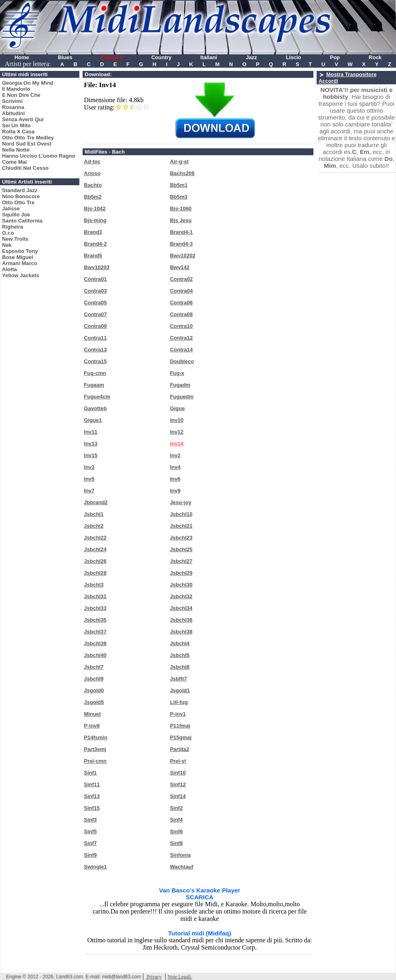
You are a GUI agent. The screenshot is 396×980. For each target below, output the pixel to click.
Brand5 (93, 256)
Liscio (294, 57)
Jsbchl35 (95, 620)
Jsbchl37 (95, 632)
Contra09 (95, 326)
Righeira (13, 227)
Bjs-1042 (95, 209)
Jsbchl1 (94, 514)
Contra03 (95, 291)
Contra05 (95, 303)
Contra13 (95, 350)
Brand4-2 (95, 244)
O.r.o (8, 233)
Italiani (209, 57)
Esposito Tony (20, 251)
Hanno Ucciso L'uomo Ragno (39, 156)
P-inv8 (92, 726)
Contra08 (181, 314)
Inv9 (175, 491)
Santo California (22, 221)
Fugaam (94, 385)
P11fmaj (180, 726)
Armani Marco (20, 263)
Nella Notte (16, 150)
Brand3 (93, 232)
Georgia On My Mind (28, 83)
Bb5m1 (179, 185)
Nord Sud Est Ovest (27, 144)
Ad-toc (92, 162)
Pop (335, 57)
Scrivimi (12, 101)
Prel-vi (178, 761)
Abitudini (13, 113)
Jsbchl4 (180, 643)
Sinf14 (178, 796)
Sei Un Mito (16, 125)
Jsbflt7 (179, 679)
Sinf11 (92, 784)
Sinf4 (177, 820)
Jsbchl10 (181, 514)
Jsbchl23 (181, 538)
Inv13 (90, 444)
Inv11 (90, 432)
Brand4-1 (181, 232)
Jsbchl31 (95, 596)
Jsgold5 (94, 702)
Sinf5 (90, 831)
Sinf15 (92, 808)
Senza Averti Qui (23, 119)
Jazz (251, 57)
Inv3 (89, 467)
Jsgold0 (94, 690)
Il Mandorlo (16, 89)
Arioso (92, 173)
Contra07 (95, 314)
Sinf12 (178, 784)
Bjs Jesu (181, 220)
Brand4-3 (181, 244)
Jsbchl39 (95, 643)
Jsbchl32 (181, 596)
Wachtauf (182, 867)
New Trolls (15, 239)
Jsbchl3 (94, 585)
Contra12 (181, 338)
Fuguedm (182, 397)
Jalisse (11, 209)
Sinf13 (92, 796)
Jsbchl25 (181, 549)
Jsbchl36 (181, 620)
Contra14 (181, 350)
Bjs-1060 (181, 209)
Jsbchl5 (180, 655)
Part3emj (95, 749)
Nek (7, 245)
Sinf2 (177, 808)
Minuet (92, 714)
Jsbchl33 (95, 608)
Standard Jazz (20, 190)
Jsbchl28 (95, 573)
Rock (375, 57)
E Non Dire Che (21, 95)
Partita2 (180, 749)
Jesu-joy (181, 502)
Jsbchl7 (94, 667)
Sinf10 (178, 773)
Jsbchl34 (181, 608)
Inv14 (177, 444)
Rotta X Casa (18, 132)
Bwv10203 (97, 267)
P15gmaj (181, 737)
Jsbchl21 (181, 526)
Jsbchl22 (95, 538)
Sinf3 (90, 820)
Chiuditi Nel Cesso (25, 168)
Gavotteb (95, 408)
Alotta (10, 269)
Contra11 (95, 338)
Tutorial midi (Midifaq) (200, 933)
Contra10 (181, 326)
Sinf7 (90, 843)
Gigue (178, 408)
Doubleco (182, 361)
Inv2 (175, 455)
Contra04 (181, 291)
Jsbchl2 (94, 526)
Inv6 (175, 479)
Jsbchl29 (181, 573)
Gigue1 (93, 420)
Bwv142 (180, 267)
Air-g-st (179, 162)
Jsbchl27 (181, 561)
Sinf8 (177, 843)
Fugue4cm (97, 397)
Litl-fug (179, 702)
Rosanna (13, 107)
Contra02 (181, 279)
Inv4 (175, 467)
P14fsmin (96, 737)
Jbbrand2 (96, 502)
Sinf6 (177, 831)
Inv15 (90, 455)
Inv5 (89, 479)
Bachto (93, 185)
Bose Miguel (18, 257)
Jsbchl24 (95, 549)
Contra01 (95, 279)
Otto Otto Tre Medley (28, 138)
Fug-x (177, 373)
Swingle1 (95, 867)
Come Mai (14, 162)
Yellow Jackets (21, 275)
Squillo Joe (16, 215)
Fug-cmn (95, 373)
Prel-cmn (95, 761)
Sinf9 (90, 855)
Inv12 (177, 432)
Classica (112, 57)
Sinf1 (90, 773)
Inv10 (177, 420)
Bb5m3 (179, 197)
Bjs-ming (95, 220)
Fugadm (180, 385)
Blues (65, 57)
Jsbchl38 (181, 632)
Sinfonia (180, 855)
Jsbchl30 (181, 585)
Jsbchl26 (95, 561)
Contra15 (95, 361)
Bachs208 (182, 173)
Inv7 (89, 491)
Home (22, 57)
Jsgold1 (180, 690)
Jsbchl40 (95, 655)
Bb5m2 (93, 197)
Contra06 (181, 303)
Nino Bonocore (21, 196)
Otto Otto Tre (18, 202)
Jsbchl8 (180, 667)
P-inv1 (178, 714)
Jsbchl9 (94, 679)
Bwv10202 (183, 256)
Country (162, 57)
